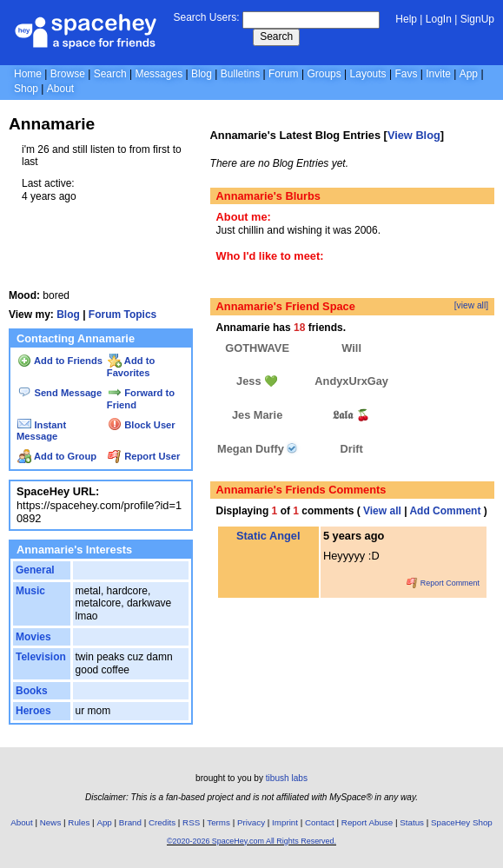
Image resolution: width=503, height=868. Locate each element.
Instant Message (41, 431)
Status (412, 822)
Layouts (368, 74)
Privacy (251, 822)
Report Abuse (367, 822)
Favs (406, 74)
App (469, 74)
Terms (218, 822)
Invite (438, 74)
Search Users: (206, 17)
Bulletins (240, 74)
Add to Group (57, 456)
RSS (191, 822)
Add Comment (445, 511)
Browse (68, 74)
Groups (324, 74)
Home (28, 74)
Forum (284, 74)
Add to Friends (60, 361)
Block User (142, 425)
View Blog (414, 135)
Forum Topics (122, 315)
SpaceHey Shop (462, 822)
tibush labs (287, 778)
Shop (26, 89)
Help (406, 19)
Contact (320, 822)
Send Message (60, 393)
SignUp (477, 19)
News (51, 822)
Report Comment (443, 583)
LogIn (439, 19)
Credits (162, 822)
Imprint (285, 822)
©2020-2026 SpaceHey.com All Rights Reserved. (251, 841)
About (60, 89)
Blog (202, 74)
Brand (130, 822)
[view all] (471, 305)
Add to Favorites (131, 367)
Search (276, 36)
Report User (144, 456)
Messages (159, 74)
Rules (79, 822)
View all (382, 511)
